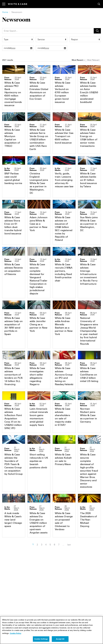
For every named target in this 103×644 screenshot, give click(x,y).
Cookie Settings (41, 641)
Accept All (60, 641)
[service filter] (52, 39)
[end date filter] (52, 48)
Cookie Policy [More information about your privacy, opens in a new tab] (15, 635)
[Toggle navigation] (5, 4)
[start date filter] (18, 48)
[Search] (48, 31)
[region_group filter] (85, 39)
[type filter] (18, 39)
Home (5, 12)
